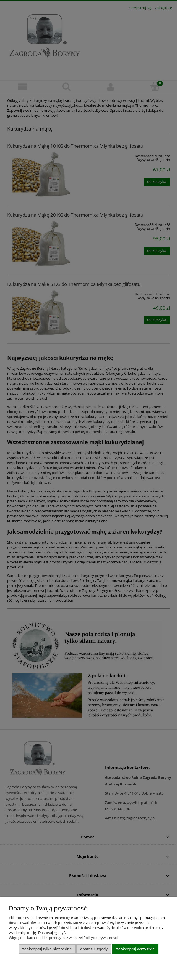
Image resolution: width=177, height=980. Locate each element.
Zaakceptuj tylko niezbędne (47, 949)
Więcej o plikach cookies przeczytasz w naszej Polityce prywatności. (64, 938)
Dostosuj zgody (94, 949)
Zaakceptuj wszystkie (135, 949)
